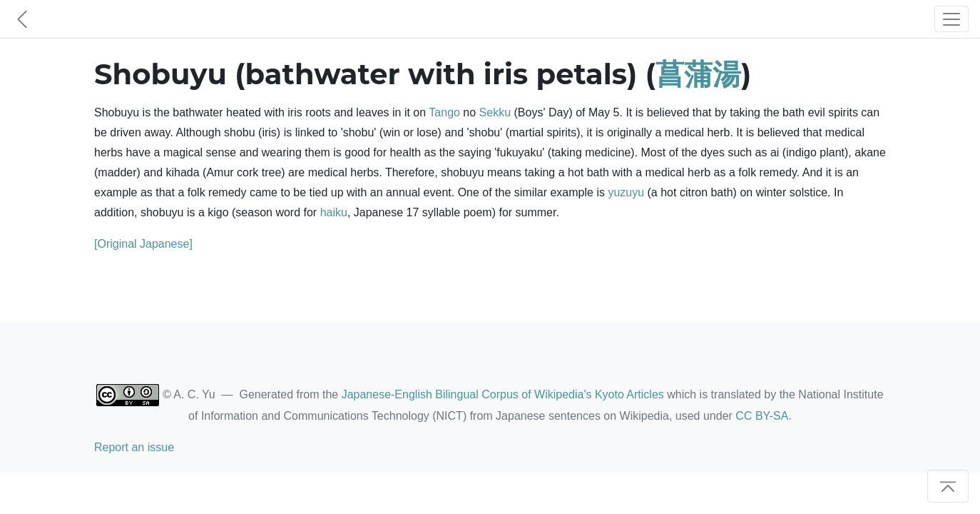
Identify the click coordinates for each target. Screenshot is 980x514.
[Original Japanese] (143, 244)
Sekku (495, 112)
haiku (334, 212)
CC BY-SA (762, 416)
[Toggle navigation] (951, 19)
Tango (444, 112)
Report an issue (134, 447)
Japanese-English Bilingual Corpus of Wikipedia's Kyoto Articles (503, 394)
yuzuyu (626, 192)
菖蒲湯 (698, 74)
